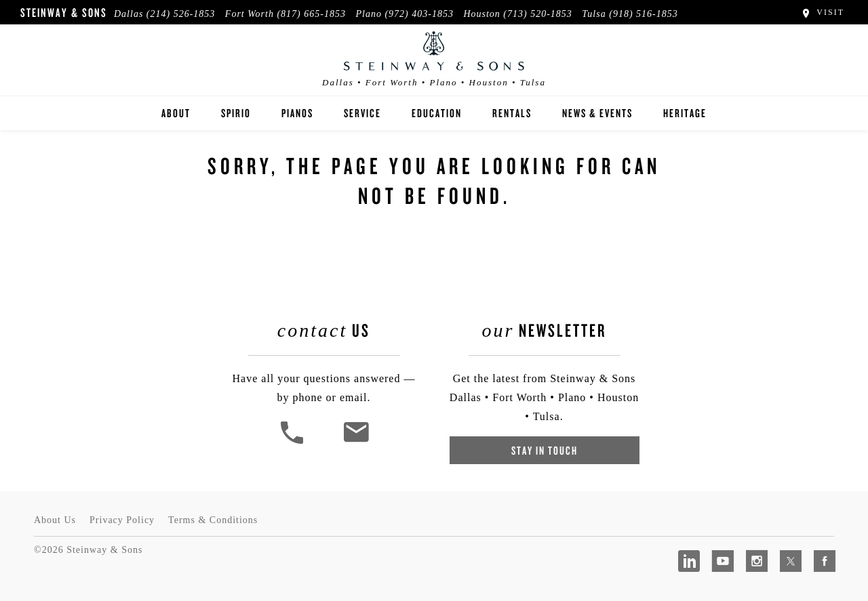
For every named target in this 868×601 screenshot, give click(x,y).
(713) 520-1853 (538, 14)
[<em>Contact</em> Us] (356, 442)
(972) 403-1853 (419, 14)
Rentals (512, 113)
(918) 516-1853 (644, 14)
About (176, 113)
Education (437, 113)
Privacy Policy (122, 520)
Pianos (297, 113)
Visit (822, 12)
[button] (294, 442)
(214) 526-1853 (181, 14)
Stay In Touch (545, 450)
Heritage (685, 113)
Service (362, 113)
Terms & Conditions (213, 520)
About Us (55, 520)
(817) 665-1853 (311, 14)
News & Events (597, 113)
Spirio (236, 113)
